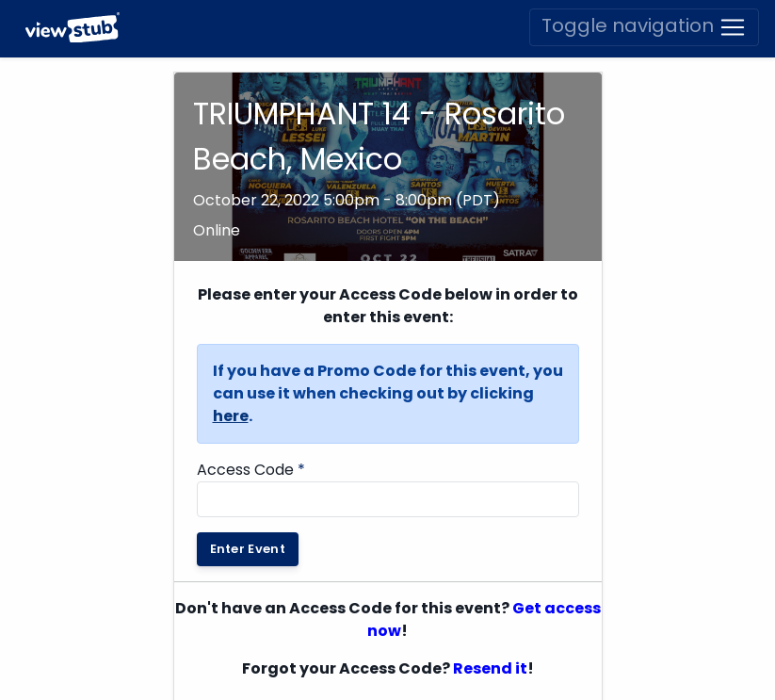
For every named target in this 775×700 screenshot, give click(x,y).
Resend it (490, 668)
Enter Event (248, 549)
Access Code (251, 470)
